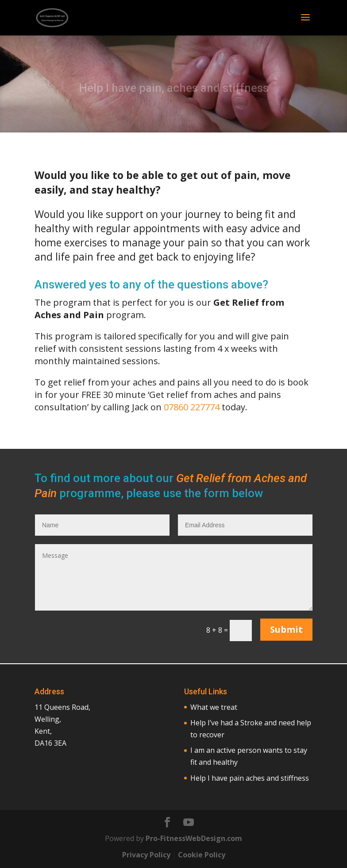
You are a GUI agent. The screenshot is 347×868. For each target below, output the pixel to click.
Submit (286, 629)
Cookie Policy (202, 855)
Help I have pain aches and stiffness (250, 778)
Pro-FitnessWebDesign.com (194, 838)
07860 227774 (192, 407)
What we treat (214, 707)
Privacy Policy (146, 855)
